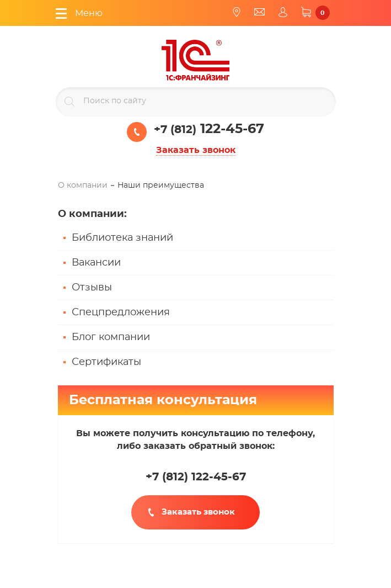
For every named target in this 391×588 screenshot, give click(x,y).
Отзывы (92, 288)
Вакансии (96, 263)
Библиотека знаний (122, 238)
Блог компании (111, 337)
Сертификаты (106, 362)
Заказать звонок (196, 150)
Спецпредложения (121, 312)
